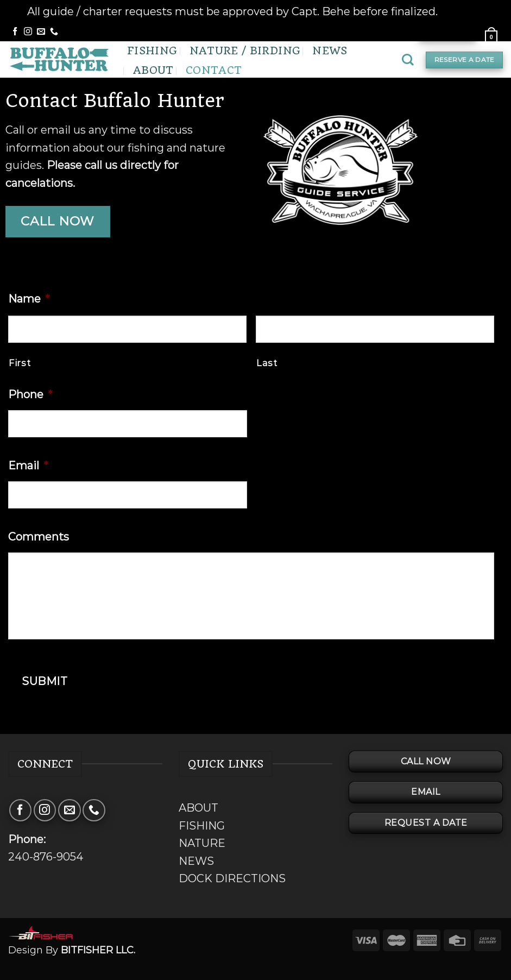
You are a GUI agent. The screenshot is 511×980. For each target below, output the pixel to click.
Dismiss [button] (462, 11)
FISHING (202, 826)
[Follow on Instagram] (28, 32)
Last (267, 363)
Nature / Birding (245, 51)
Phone (30, 394)
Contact (214, 70)
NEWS (196, 861)
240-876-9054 (46, 857)
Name (29, 299)
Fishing (152, 51)
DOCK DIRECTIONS (232, 878)
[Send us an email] (41, 32)
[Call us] (54, 32)
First (20, 363)
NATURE (202, 843)
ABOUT (198, 808)
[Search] (408, 60)
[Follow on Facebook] (15, 32)
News (330, 51)
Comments (39, 537)
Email (28, 466)
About (153, 70)
